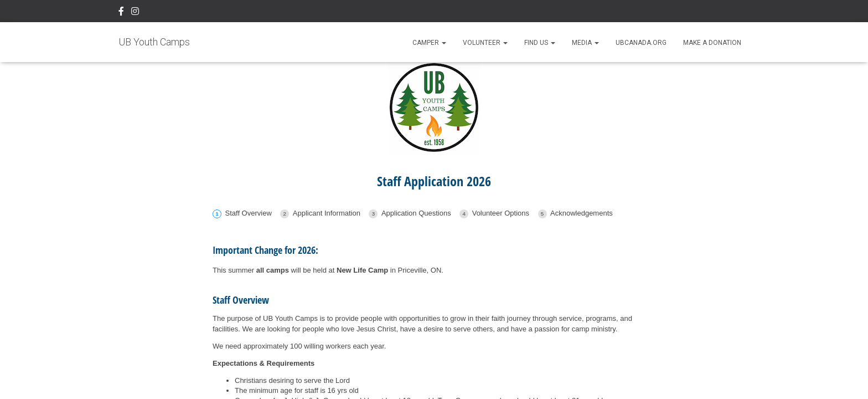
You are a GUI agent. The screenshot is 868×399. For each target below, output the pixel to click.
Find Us (540, 43)
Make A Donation (712, 43)
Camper (429, 43)
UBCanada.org (641, 43)
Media (585, 43)
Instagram (135, 13)
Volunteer (485, 43)
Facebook (121, 13)
